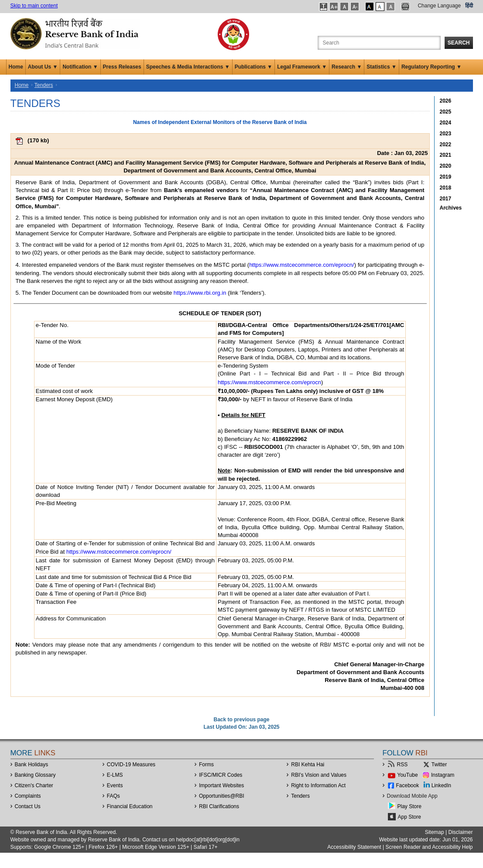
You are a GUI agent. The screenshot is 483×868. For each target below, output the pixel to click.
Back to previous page (241, 720)
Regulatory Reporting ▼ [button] (432, 67)
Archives (451, 208)
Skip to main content (34, 6)
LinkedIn (441, 785)
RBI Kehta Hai (308, 765)
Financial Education (130, 806)
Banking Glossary (35, 775)
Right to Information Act (318, 785)
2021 (446, 155)
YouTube (408, 775)
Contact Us (28, 806)
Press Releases (122, 67)
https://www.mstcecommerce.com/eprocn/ (302, 265)
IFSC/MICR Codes (221, 775)
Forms (206, 765)
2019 (446, 177)
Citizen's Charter (34, 785)
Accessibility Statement (354, 847)
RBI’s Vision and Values (319, 775)
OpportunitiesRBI (222, 796)
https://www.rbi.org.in (200, 293)
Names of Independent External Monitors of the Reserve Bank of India (220, 122)
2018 (446, 188)
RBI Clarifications (219, 806)
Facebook (408, 785)
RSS (402, 765)
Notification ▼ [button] (80, 67)
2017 (446, 199)
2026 (446, 101)
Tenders (44, 85)
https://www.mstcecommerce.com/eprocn (269, 382)
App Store (409, 817)
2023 (446, 134)
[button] (324, 7)
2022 (446, 145)
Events (115, 785)
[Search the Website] (379, 43)
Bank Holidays (32, 765)
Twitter (439, 765)
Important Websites (221, 785)
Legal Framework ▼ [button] (302, 67)
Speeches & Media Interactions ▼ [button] (188, 67)
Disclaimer (460, 832)
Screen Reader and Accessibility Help (428, 847)
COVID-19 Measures (131, 765)
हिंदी (469, 6)
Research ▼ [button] (347, 67)
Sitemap (435, 832)
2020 (446, 166)
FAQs (113, 796)
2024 (446, 123)
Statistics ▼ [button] (382, 67)
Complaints (28, 796)
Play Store (409, 806)
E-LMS (115, 775)
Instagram (443, 775)
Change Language (439, 6)
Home (16, 67)
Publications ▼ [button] (254, 67)
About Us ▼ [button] (43, 67)
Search (459, 43)
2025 (446, 112)
